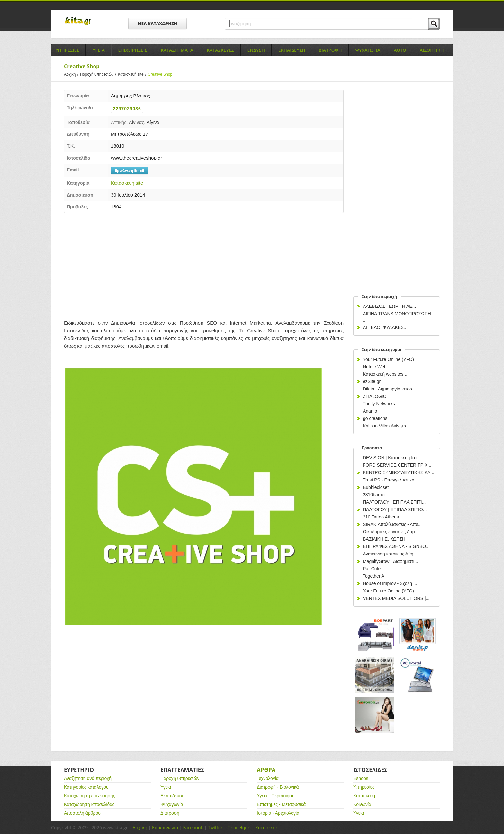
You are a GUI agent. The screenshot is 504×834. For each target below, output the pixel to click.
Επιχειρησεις (133, 50)
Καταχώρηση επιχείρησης (90, 796)
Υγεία (166, 787)
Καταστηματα (177, 50)
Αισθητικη (432, 50)
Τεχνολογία (268, 778)
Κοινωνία (362, 804)
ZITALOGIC (375, 396)
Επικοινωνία (165, 827)
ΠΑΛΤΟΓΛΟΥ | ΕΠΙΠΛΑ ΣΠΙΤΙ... (394, 502)
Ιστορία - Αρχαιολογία (278, 813)
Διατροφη (330, 50)
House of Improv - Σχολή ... (390, 583)
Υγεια (99, 50)
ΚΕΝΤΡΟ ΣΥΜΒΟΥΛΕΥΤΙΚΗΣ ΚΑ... (399, 472)
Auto (400, 50)
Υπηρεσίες (364, 787)
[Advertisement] (204, 264)
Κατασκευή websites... (385, 374)
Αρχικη (72, 74)
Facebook (193, 827)
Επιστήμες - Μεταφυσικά (281, 804)
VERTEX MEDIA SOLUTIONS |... (396, 598)
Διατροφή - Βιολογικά (278, 787)
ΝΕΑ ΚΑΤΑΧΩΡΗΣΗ (157, 23)
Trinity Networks (379, 404)
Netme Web (375, 367)
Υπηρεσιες (67, 50)
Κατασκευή (364, 796)
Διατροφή (170, 813)
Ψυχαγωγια (368, 50)
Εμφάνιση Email (130, 170)
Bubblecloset (376, 487)
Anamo (370, 411)
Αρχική (140, 827)
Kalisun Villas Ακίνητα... (386, 426)
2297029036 (127, 109)
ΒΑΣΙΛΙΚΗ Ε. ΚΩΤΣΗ (384, 539)
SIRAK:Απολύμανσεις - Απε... (392, 524)
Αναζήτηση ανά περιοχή (88, 778)
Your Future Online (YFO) (388, 359)
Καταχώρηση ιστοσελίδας (89, 804)
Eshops (361, 778)
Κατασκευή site (133, 74)
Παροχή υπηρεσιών (99, 74)
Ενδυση (256, 50)
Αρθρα (266, 770)
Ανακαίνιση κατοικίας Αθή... (390, 554)
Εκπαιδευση (292, 50)
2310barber (374, 495)
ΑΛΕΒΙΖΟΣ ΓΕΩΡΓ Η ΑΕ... (389, 306)
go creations (375, 418)
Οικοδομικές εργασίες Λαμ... (391, 532)
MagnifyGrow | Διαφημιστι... (390, 561)
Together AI (374, 576)
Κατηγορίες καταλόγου (86, 787)
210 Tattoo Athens (381, 517)
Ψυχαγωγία (172, 804)
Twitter (215, 827)
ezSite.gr (372, 381)
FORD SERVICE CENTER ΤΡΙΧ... (397, 465)
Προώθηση (239, 827)
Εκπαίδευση (172, 796)
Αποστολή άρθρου (82, 813)
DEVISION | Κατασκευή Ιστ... (392, 458)
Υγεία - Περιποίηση (276, 796)
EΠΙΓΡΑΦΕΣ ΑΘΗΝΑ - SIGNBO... (396, 546)
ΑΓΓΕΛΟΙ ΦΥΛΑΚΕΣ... (385, 327)
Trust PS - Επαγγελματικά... (391, 480)
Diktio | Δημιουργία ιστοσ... (389, 389)
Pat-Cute (372, 569)
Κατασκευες (220, 50)
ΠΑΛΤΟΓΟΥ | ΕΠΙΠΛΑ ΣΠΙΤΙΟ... (395, 509)
